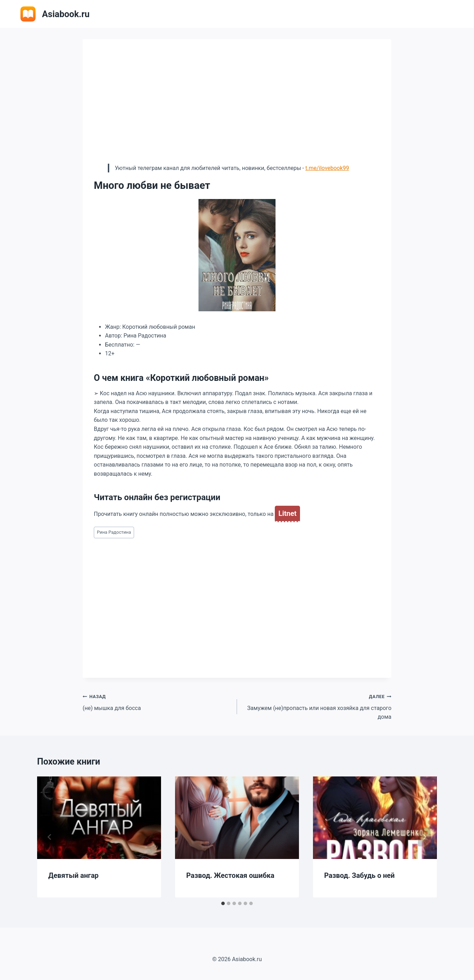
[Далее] (424, 837)
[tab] (223, 903)
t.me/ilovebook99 (327, 168)
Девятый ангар (74, 875)
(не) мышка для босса (157, 702)
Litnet (287, 513)
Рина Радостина (114, 532)
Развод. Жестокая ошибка (230, 875)
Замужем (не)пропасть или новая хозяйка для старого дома (317, 706)
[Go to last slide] (50, 837)
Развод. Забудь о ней (359, 875)
